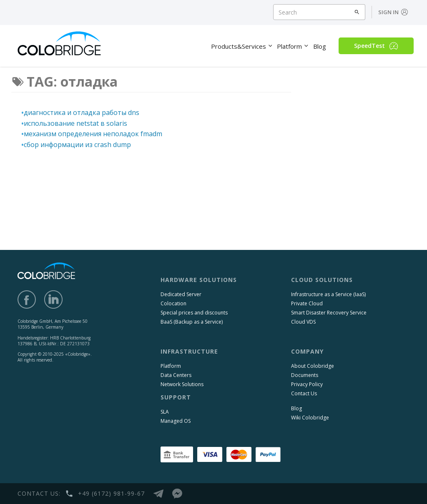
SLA (165, 412)
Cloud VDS (303, 322)
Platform (171, 366)
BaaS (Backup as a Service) (192, 322)
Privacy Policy (307, 384)
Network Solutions (182, 384)
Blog (296, 408)
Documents (305, 375)
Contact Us (304, 393)
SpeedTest (376, 46)
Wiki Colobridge (310, 418)
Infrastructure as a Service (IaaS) (328, 294)
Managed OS (176, 421)
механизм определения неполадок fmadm (93, 134)
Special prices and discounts (194, 313)
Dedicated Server (181, 294)
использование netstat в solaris (75, 123)
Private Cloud (307, 303)
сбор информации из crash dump (77, 145)
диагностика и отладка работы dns (82, 112)
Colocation (173, 303)
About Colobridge (313, 366)
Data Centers (176, 375)
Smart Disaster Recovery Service (329, 313)
